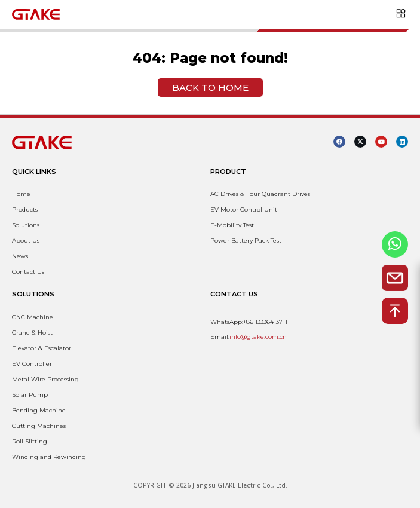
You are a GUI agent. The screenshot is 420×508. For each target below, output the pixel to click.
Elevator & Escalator (42, 348)
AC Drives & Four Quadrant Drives (260, 194)
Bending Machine (39, 410)
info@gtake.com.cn (258, 337)
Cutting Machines (39, 426)
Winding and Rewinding (49, 457)
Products (25, 209)
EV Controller (32, 364)
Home (21, 194)
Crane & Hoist (32, 333)
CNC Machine (33, 317)
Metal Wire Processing (45, 379)
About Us (26, 241)
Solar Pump (30, 395)
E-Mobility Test (232, 225)
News (20, 256)
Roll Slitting (30, 441)
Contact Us (28, 272)
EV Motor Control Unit (244, 209)
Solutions (26, 225)
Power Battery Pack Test (246, 241)
